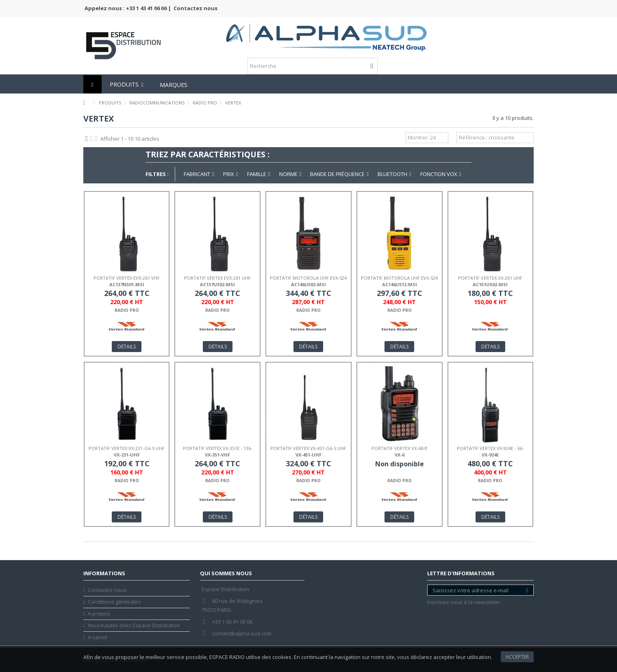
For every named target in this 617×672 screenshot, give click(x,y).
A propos (99, 614)
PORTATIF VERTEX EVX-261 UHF (217, 278)
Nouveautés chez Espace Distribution (134, 625)
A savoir (98, 637)
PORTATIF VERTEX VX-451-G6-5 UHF (308, 448)
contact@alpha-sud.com (242, 633)
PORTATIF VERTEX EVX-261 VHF (127, 278)
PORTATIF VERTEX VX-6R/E (400, 448)
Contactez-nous (107, 590)
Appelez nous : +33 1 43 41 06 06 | (128, 8)
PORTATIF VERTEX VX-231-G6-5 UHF (127, 448)
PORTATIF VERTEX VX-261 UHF (490, 278)
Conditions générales (114, 602)
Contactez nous (196, 8)
